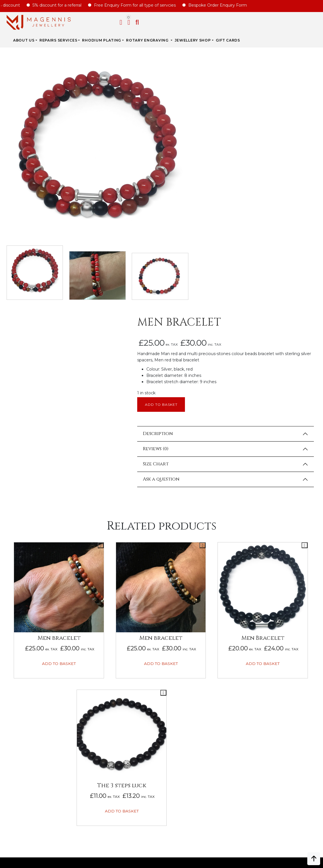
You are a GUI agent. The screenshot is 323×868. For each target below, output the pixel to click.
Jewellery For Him (264, 649)
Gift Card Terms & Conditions (38, 713)
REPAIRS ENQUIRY (181, 632)
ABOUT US (72, 21)
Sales (249, 632)
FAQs (9, 658)
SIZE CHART (95, 675)
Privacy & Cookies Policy (32, 739)
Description (194, 197)
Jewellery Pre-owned (268, 666)
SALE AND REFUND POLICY (31, 730)
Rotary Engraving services (115, 632)
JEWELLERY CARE (101, 658)
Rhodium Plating (150, 21)
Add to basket (199, 167)
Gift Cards (276, 21)
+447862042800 (42, 831)
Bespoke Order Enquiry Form (224, 5)
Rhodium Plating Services (113, 640)
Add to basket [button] (71, 419)
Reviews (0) (192, 212)
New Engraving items (267, 658)
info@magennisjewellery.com (42, 822)
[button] (318, 22)
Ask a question (198, 242)
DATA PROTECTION (23, 747)
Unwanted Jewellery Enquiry (197, 658)
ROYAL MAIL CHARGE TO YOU (113, 666)
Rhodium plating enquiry (192, 640)
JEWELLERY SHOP (241, 21)
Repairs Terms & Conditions (35, 704)
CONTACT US (176, 675)
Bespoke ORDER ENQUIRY (190, 649)
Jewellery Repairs (104, 623)
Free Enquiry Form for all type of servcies (141, 5)
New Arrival (257, 623)
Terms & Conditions (26, 721)
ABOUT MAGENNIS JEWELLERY (35, 623)
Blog (9, 666)
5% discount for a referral (63, 5)
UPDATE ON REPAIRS (184, 666)
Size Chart (192, 227)
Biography (16, 640)
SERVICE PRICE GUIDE (105, 649)
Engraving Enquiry (184, 623)
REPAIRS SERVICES (107, 21)
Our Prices (16, 649)
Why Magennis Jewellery (32, 632)
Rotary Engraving (196, 21)
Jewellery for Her (264, 640)
